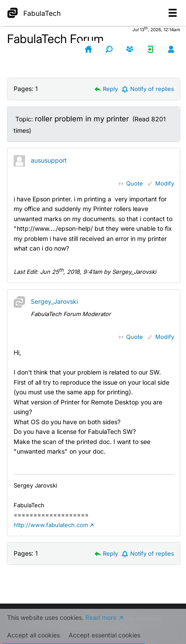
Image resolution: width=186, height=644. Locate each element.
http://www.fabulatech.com (51, 525)
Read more (101, 626)
